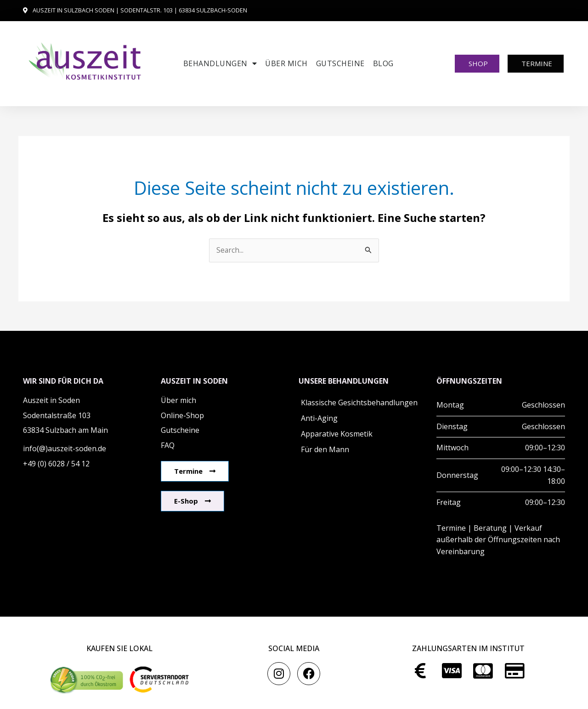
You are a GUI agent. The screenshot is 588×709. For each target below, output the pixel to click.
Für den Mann (325, 450)
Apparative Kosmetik (337, 434)
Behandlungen (220, 63)
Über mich (286, 63)
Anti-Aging (319, 419)
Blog (383, 63)
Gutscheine (340, 63)
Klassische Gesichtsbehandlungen (359, 403)
